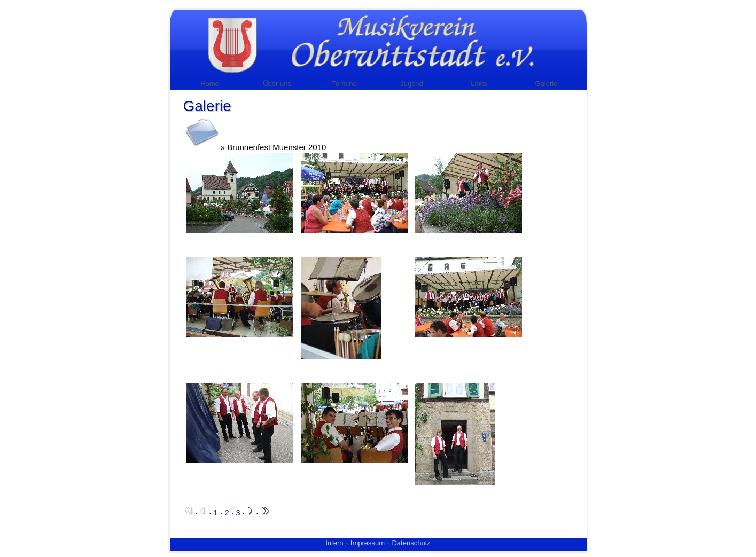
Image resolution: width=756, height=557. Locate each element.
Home (210, 84)
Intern (334, 543)
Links (479, 84)
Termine (344, 84)
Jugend (412, 84)
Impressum (368, 543)
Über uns (277, 84)
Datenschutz (411, 543)
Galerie (547, 84)
